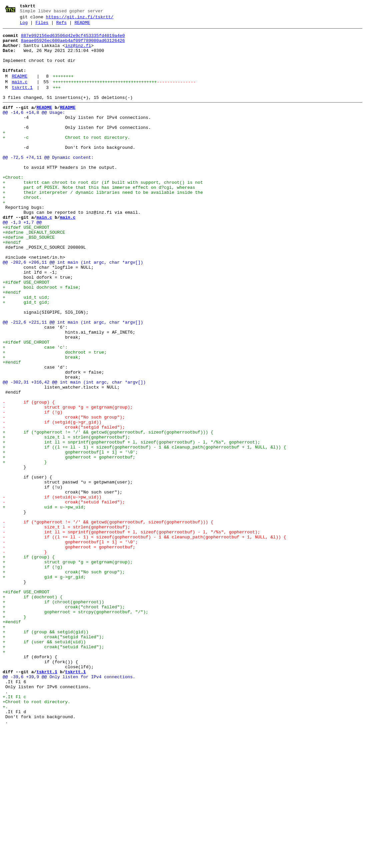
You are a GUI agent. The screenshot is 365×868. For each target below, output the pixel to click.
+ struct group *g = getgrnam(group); (68, 669)
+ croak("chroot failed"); (64, 723)
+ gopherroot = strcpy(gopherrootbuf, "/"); (75, 729)
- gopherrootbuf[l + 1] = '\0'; (70, 645)
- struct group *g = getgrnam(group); (68, 483)
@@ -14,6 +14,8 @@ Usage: (34, 130)
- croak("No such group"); (64, 495)
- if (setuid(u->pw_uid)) (52, 591)
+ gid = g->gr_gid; (44, 687)
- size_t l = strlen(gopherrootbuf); (66, 627)
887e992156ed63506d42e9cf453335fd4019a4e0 (73, 40)
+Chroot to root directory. (36, 837)
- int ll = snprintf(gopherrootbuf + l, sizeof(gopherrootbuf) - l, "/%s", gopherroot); (131, 633)
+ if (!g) (32, 675)
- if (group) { (29, 477)
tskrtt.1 (22, 102)
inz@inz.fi (78, 52)
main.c (19, 95)
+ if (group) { (29, 663)
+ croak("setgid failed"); (53, 759)
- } (25, 657)
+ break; (42, 423)
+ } (25, 549)
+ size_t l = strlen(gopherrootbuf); (66, 519)
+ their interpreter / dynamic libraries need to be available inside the (103, 225)
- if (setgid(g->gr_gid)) (52, 501)
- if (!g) (32, 489)
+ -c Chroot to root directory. (66, 159)
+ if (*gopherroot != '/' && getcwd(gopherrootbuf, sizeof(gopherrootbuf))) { (108, 513)
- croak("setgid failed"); (64, 507)
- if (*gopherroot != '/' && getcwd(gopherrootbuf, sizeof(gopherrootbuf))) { (108, 621)
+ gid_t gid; (26, 357)
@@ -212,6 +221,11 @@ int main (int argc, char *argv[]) (73, 381)
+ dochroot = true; (55, 417)
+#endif (12, 285)
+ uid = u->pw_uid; (44, 603)
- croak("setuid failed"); (64, 597)
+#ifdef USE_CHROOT (26, 267)
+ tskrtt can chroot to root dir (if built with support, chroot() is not (103, 213)
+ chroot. (22, 231)
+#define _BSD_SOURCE (29, 279)
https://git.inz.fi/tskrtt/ (80, 19)
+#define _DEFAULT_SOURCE (34, 273)
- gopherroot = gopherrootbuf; (69, 651)
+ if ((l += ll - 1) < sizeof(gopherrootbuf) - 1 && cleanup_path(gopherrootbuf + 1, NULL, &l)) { (144, 531)
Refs (61, 26)
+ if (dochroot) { (32, 711)
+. (5, 843)
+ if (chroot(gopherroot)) (53, 717)
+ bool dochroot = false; (42, 339)
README (82, 26)
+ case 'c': (35, 411)
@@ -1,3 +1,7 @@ (22, 261)
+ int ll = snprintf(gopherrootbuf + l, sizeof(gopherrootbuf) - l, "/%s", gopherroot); (131, 525)
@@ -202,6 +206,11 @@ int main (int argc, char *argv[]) (73, 309)
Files (42, 26)
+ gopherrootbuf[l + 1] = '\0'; (70, 537)
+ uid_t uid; (26, 351)
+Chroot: (13, 207)
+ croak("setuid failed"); (53, 771)
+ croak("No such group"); (64, 681)
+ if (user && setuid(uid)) (44, 765)
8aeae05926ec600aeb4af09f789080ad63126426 (73, 46)
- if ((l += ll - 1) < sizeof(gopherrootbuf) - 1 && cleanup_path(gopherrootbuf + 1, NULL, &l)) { (144, 639)
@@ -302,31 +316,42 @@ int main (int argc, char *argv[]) (74, 453)
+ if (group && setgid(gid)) (45, 753)
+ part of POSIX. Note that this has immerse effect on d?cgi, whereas (99, 219)
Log (24, 26)
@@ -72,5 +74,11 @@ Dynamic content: (48, 183)
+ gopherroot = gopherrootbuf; (69, 543)
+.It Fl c (14, 831)
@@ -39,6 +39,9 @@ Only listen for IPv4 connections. (69, 807)
